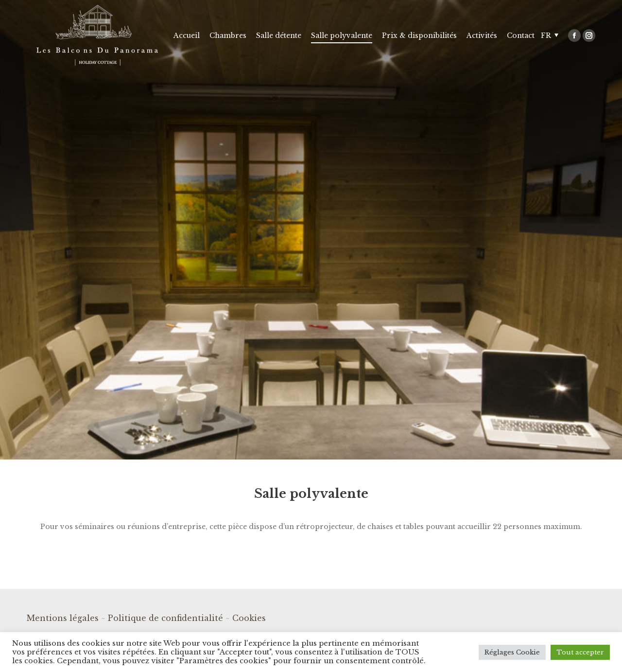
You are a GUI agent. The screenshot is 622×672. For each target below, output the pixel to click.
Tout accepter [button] (580, 652)
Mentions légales (63, 618)
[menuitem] (187, 35)
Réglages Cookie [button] (512, 652)
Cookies (249, 618)
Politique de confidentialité (165, 618)
